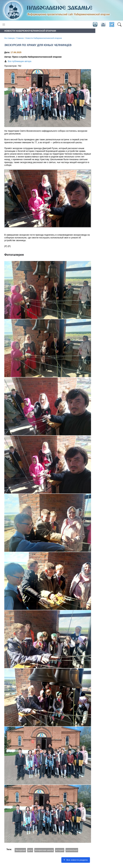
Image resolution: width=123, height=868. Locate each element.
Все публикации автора (20, 61)
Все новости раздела (76, 860)
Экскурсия (20, 850)
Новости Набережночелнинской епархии (44, 38)
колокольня (72, 850)
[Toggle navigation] (4, 25)
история (60, 850)
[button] (119, 25)
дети (30, 850)
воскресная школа (44, 850)
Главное (20, 38)
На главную (10, 38)
